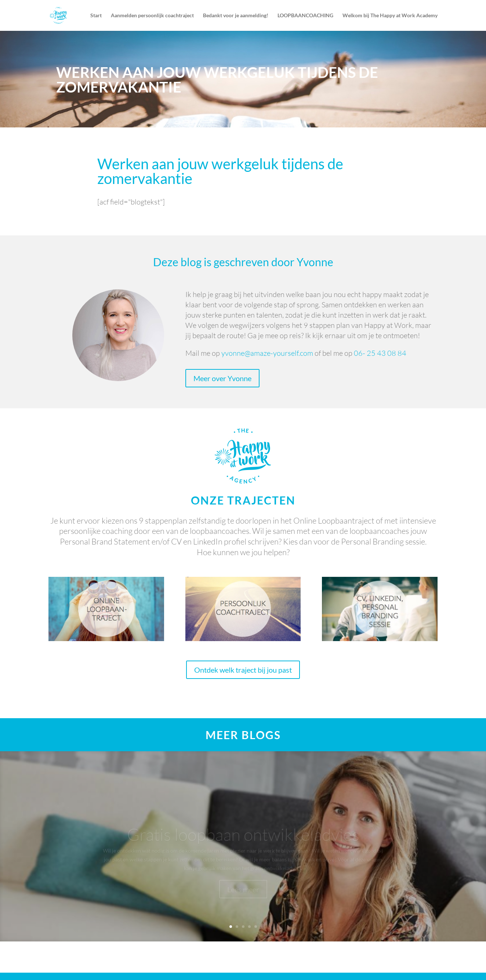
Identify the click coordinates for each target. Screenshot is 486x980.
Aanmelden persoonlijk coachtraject (152, 16)
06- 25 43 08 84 (380, 353)
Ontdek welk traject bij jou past (243, 670)
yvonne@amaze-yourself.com (267, 353)
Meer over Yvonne (222, 378)
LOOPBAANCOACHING (305, 16)
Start (96, 16)
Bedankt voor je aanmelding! (236, 16)
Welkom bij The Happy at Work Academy (390, 16)
